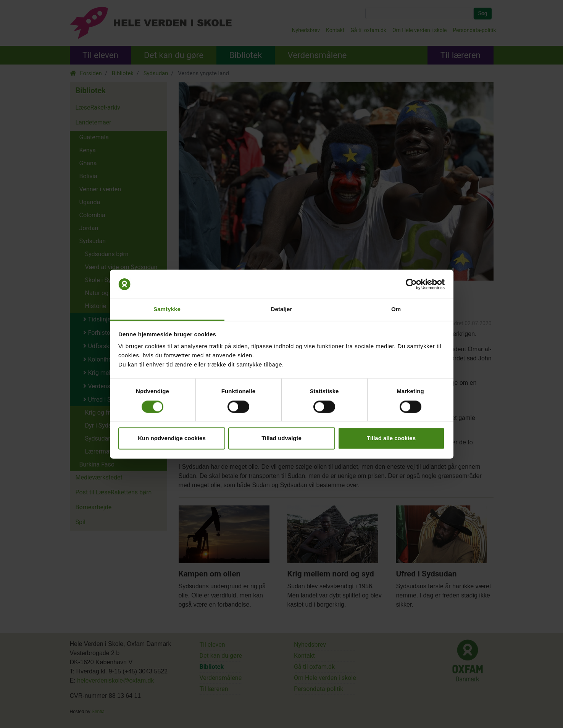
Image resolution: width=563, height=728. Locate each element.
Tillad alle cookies (391, 438)
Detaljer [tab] (282, 309)
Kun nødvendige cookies (172, 438)
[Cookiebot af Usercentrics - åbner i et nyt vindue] (411, 284)
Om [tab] (396, 309)
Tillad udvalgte (281, 438)
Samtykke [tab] (167, 309)
